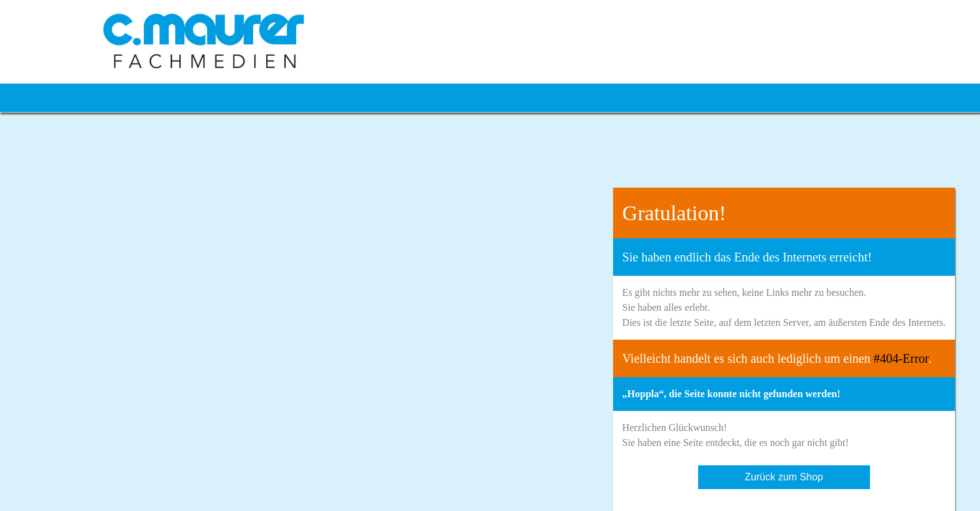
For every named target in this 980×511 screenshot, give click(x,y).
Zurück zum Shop (784, 477)
